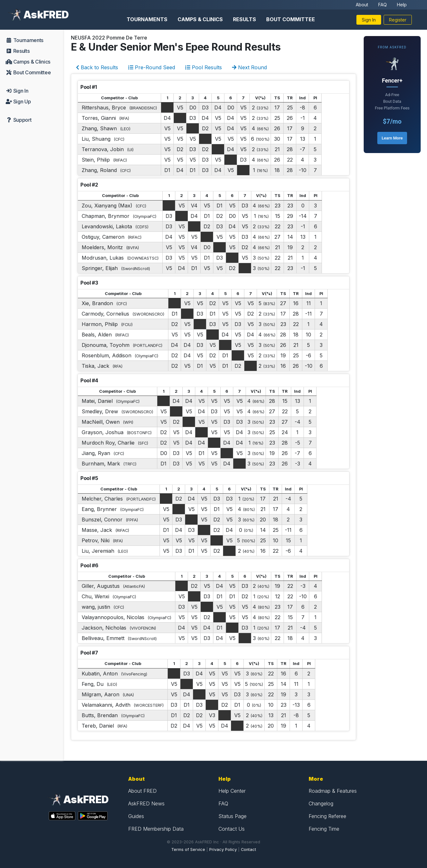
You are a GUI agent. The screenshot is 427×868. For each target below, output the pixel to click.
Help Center (232, 791)
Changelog (321, 803)
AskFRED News (146, 803)
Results (245, 19)
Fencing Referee (327, 816)
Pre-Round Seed (152, 67)
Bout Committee (291, 19)
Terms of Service (188, 850)
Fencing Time (324, 829)
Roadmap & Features (333, 791)
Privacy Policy (223, 850)
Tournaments (147, 19)
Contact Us (232, 829)
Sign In (369, 20)
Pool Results (204, 67)
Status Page (232, 816)
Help (402, 5)
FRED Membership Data (156, 829)
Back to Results (97, 67)
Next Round (249, 67)
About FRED (142, 791)
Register (398, 20)
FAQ (383, 5)
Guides (136, 816)
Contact (248, 850)
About (362, 5)
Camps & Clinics (200, 19)
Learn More (392, 138)
